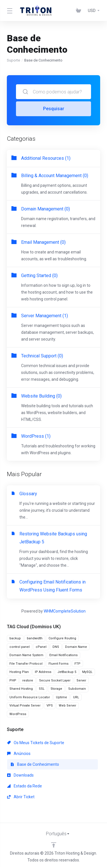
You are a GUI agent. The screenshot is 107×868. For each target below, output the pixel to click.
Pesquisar (54, 109)
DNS (56, 647)
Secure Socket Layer (55, 680)
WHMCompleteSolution (65, 611)
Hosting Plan (19, 672)
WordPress (18, 714)
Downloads (20, 775)
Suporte (13, 60)
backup (15, 638)
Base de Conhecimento (35, 764)
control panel (20, 647)
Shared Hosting (21, 689)
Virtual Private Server (25, 706)
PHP (13, 680)
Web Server (67, 706)
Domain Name (76, 647)
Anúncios (19, 754)
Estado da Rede (25, 786)
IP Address (43, 672)
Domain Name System (26, 655)
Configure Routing (62, 638)
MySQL (87, 672)
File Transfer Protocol (26, 664)
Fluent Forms (58, 664)
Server (81, 680)
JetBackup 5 (67, 672)
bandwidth (35, 638)
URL (76, 697)
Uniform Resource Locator (30, 697)
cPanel (41, 647)
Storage (56, 689)
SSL (42, 689)
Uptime (61, 697)
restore (28, 680)
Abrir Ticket (21, 797)
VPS (50, 706)
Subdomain (77, 689)
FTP (77, 664)
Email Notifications (63, 655)
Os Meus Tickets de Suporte (36, 743)
